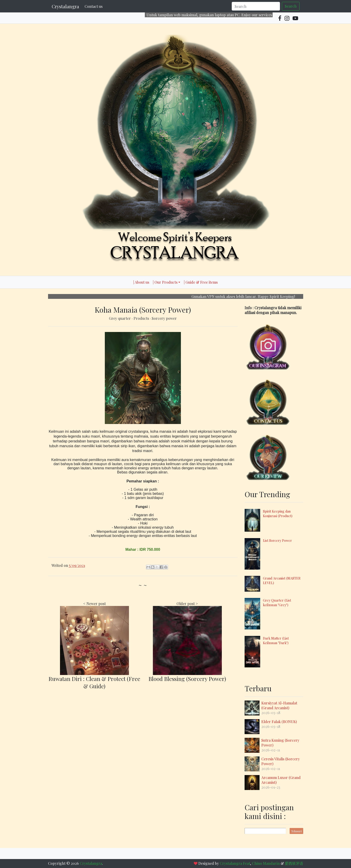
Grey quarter (120, 318)
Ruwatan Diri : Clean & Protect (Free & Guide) (94, 682)
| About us (141, 282)
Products (142, 318)
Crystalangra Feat (235, 863)
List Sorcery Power (277, 540)
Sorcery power (164, 318)
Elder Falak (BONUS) (279, 722)
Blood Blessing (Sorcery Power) (187, 679)
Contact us (94, 6)
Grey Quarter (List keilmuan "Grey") (277, 603)
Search (291, 6)
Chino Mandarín (266, 863)
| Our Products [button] (165, 282)
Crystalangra (65, 6)
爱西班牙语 (294, 863)
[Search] (256, 6)
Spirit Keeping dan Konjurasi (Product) (278, 513)
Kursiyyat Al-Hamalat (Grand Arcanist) (279, 705)
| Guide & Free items (201, 282)
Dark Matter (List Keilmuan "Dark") (276, 640)
